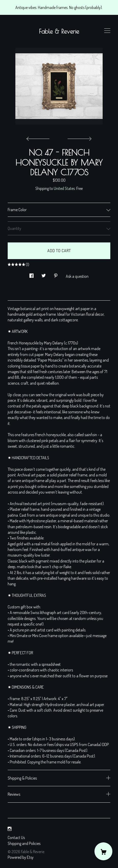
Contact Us (16, 838)
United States (64, 188)
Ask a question (77, 276)
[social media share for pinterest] (56, 274)
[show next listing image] (79, 137)
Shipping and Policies (24, 843)
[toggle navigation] (107, 31)
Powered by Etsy (21, 857)
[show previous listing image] (39, 137)
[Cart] (103, 851)
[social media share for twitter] (44, 274)
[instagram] (10, 829)
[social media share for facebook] (31, 274)
